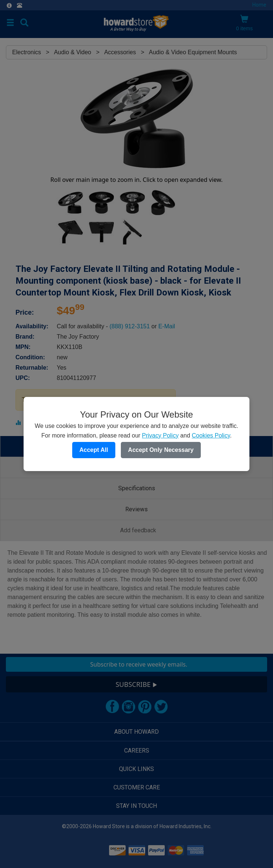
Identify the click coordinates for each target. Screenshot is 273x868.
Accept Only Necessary (161, 450)
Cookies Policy (211, 435)
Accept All (94, 450)
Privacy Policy (160, 435)
